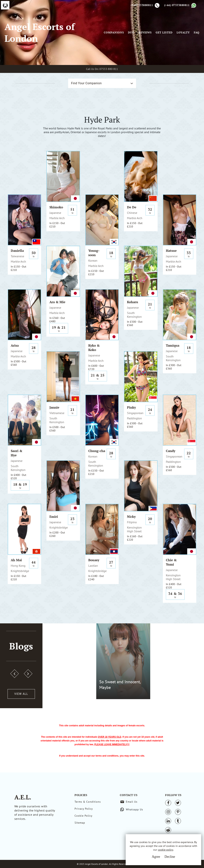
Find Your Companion (86, 83)
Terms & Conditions (88, 802)
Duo (131, 32)
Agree (156, 857)
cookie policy (166, 850)
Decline (170, 857)
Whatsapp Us (134, 809)
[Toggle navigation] (99, 32)
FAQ (197, 32)
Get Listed (164, 32)
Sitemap (80, 823)
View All (21, 694)
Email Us (132, 802)
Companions (114, 32)
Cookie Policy (84, 816)
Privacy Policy (84, 809)
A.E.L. (23, 797)
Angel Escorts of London (40, 32)
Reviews (145, 32)
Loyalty (183, 32)
